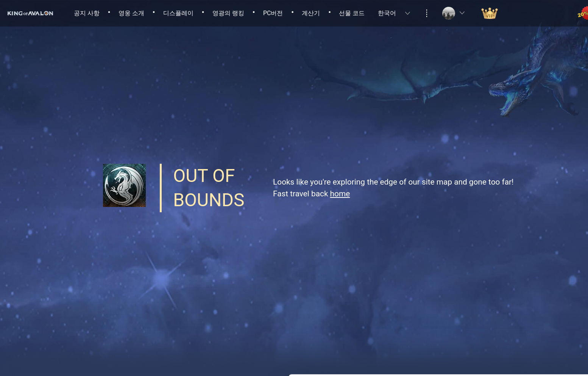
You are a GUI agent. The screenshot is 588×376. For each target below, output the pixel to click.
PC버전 (273, 13)
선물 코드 (352, 13)
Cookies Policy (404, 322)
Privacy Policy (349, 322)
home (340, 194)
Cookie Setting (119, 361)
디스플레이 (178, 13)
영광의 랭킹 (228, 13)
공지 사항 (87, 13)
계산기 (311, 13)
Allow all (525, 305)
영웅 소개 (131, 13)
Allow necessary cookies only (525, 330)
